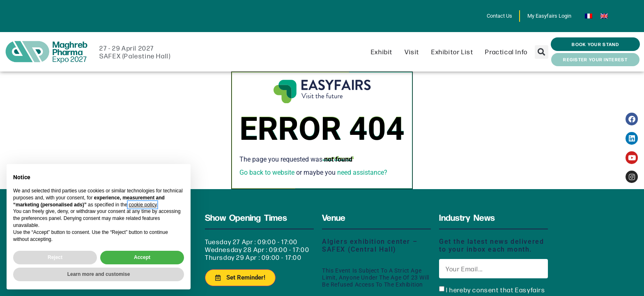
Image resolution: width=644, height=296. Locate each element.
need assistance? (362, 172)
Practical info (508, 52)
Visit (414, 52)
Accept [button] (142, 257)
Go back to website (267, 172)
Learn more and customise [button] (99, 274)
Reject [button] (55, 257)
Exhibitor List (454, 52)
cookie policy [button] (143, 205)
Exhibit (384, 52)
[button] (542, 52)
